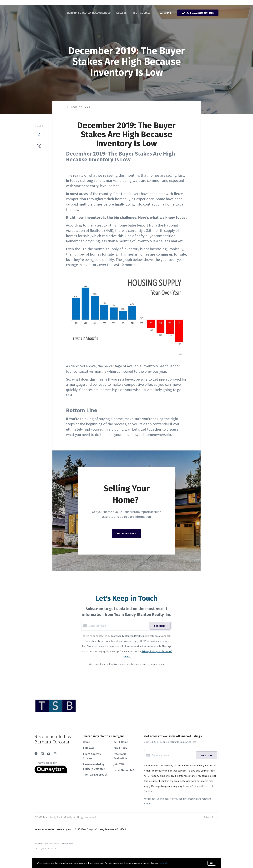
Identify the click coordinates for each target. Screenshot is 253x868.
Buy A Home (121, 748)
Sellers (121, 13)
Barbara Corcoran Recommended (89, 13)
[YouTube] (49, 754)
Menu (165, 13)
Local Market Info (124, 770)
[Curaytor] (51, 772)
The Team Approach (95, 775)
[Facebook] (36, 754)
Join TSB (119, 764)
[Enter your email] (118, 626)
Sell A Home (121, 742)
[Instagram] (55, 754)
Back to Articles (80, 107)
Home (86, 742)
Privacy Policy (211, 817)
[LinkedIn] (42, 754)
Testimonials (141, 13)
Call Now (88, 748)
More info (164, 863)
